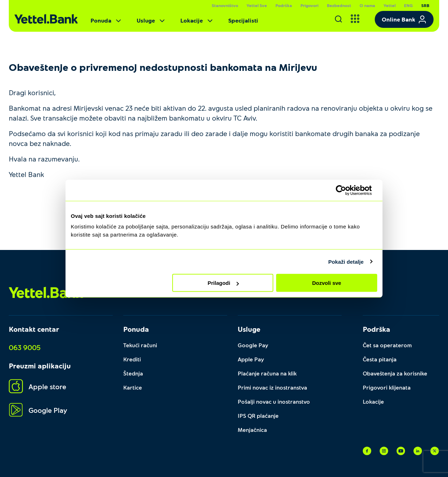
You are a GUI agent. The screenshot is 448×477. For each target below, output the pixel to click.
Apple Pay (251, 359)
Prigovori (309, 5)
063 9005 (25, 347)
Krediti (132, 359)
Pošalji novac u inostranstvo (274, 401)
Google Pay (253, 345)
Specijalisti (243, 20)
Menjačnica (252, 430)
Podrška (284, 5)
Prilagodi (223, 283)
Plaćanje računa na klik (267, 373)
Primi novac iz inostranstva (272, 387)
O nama (367, 5)
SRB (425, 5)
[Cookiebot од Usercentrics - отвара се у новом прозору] (346, 190)
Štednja (133, 373)
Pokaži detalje (346, 261)
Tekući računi (140, 345)
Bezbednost (339, 5)
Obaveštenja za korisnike (395, 373)
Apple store (38, 387)
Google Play (38, 410)
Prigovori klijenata (387, 387)
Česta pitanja (380, 359)
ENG (408, 5)
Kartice (133, 387)
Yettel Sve (257, 5)
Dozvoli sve (327, 283)
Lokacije (197, 20)
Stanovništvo (225, 5)
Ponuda (107, 20)
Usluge (151, 20)
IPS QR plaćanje (258, 415)
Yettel (390, 5)
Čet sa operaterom (387, 345)
